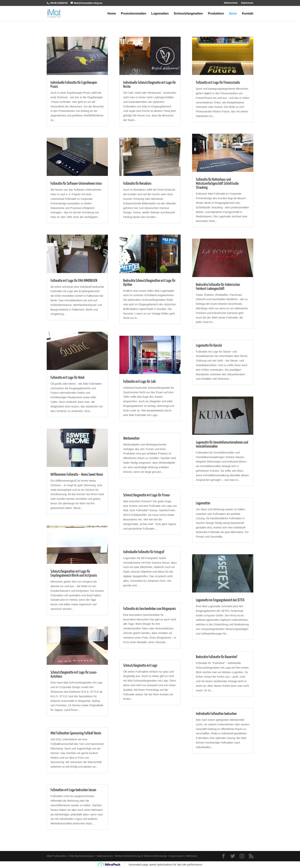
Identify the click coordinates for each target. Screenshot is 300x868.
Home (112, 14)
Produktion (216, 14)
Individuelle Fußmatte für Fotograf (144, 552)
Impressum (247, 3)
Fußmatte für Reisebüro (137, 184)
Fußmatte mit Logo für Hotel (67, 378)
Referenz (191, 856)
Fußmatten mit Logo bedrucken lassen (73, 790)
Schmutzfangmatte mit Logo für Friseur (147, 495)
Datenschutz (231, 3)
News (233, 14)
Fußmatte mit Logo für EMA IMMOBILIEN (74, 281)
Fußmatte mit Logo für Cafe (139, 382)
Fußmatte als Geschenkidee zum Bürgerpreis (150, 609)
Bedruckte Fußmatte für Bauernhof (216, 657)
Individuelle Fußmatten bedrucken (216, 714)
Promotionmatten (134, 14)
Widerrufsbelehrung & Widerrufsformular (141, 856)
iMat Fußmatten (57, 856)
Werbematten (131, 438)
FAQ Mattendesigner (82, 856)
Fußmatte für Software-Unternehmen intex (76, 184)
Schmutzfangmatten (188, 14)
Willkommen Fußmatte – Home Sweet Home (77, 475)
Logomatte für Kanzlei (209, 346)
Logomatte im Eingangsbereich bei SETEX (220, 600)
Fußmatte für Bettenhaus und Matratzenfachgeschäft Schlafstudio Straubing (217, 184)
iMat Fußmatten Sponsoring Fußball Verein (76, 733)
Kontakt (248, 14)
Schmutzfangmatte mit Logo (140, 666)
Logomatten (160, 14)
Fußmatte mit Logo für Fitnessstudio (218, 83)
